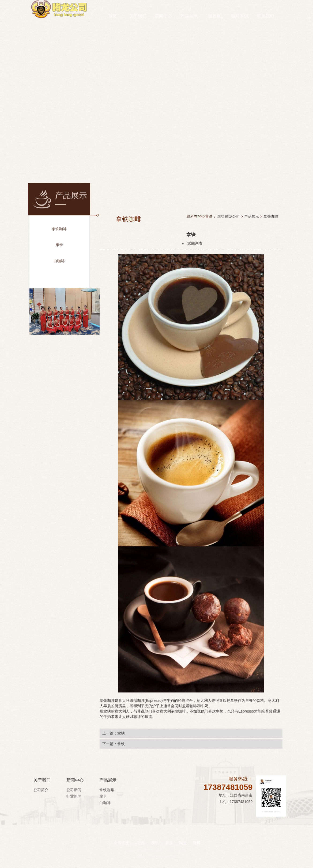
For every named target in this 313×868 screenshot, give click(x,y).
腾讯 (155, 835)
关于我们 (42, 780)
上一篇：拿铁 (114, 733)
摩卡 (103, 796)
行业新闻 (74, 796)
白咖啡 (105, 803)
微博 (197, 835)
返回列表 (192, 243)
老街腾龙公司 (229, 216)
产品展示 (252, 216)
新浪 (169, 835)
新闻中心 (75, 780)
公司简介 (41, 790)
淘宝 (183, 835)
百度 (141, 835)
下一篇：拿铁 (114, 744)
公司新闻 (74, 790)
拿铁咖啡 (271, 216)
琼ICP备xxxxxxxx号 (163, 857)
